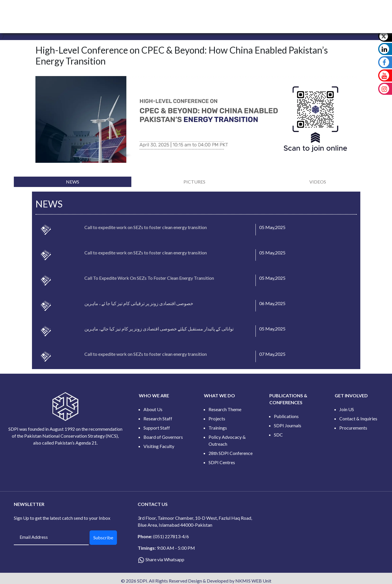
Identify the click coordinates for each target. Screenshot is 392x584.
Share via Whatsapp (165, 559)
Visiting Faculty (159, 446)
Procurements (353, 428)
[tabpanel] (196, 280)
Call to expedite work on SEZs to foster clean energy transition (146, 227)
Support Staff (157, 428)
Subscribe (103, 537)
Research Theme (225, 409)
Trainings (218, 428)
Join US (347, 409)
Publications (286, 416)
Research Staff (158, 418)
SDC (278, 435)
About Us (153, 409)
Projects (217, 418)
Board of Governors (163, 437)
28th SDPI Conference (231, 453)
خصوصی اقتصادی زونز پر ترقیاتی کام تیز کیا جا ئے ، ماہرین (139, 303)
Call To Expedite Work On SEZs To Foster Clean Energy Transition (149, 278)
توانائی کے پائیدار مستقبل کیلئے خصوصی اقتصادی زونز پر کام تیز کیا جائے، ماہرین (159, 329)
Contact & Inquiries (358, 418)
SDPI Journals (288, 425)
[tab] (73, 182)
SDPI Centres (222, 462)
